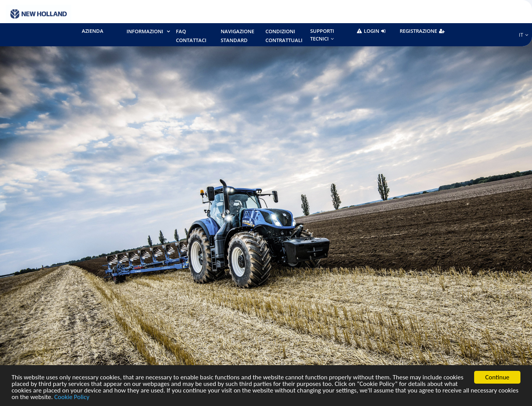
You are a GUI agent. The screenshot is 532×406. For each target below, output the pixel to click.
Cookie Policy (72, 397)
